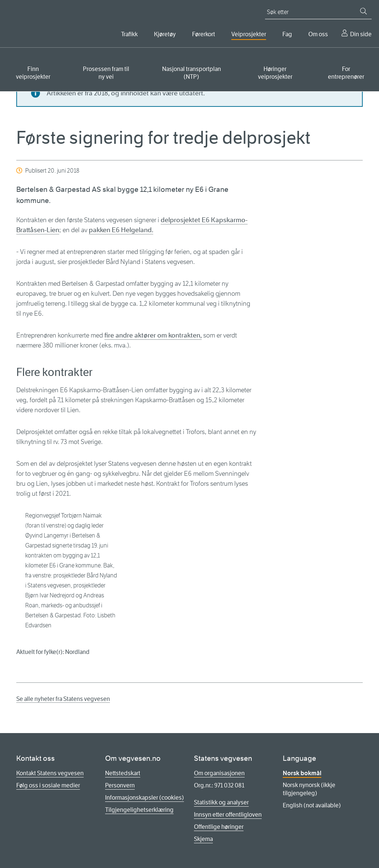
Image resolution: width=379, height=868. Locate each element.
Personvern (120, 785)
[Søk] (363, 11)
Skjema (203, 839)
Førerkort (204, 34)
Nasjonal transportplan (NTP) (192, 73)
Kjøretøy (165, 34)
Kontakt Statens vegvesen (50, 773)
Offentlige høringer (219, 827)
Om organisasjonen (219, 773)
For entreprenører (346, 73)
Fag (287, 34)
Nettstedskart (123, 773)
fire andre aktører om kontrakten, (153, 335)
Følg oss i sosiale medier (48, 785)
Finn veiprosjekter (33, 73)
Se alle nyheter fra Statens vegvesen (63, 699)
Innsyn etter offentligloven (228, 815)
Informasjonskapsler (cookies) (145, 798)
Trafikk (129, 34)
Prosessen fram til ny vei (106, 73)
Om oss (318, 34)
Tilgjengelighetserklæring (139, 810)
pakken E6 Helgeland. (121, 230)
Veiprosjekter (249, 34)
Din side (361, 34)
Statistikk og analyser (221, 802)
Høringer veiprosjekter (275, 73)
